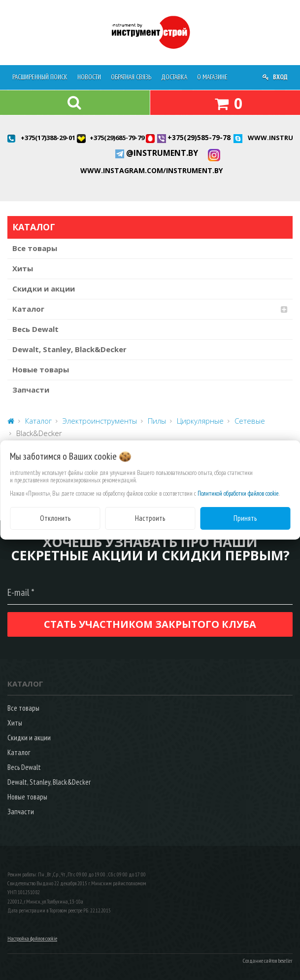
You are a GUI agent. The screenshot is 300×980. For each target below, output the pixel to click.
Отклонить (55, 518)
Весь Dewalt (35, 329)
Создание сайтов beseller (268, 961)
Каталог (28, 309)
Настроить (150, 518)
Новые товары (41, 369)
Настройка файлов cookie (32, 939)
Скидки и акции (44, 289)
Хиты (23, 268)
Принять (245, 518)
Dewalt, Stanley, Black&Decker (69, 349)
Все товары (35, 248)
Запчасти (31, 390)
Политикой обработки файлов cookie (238, 493)
